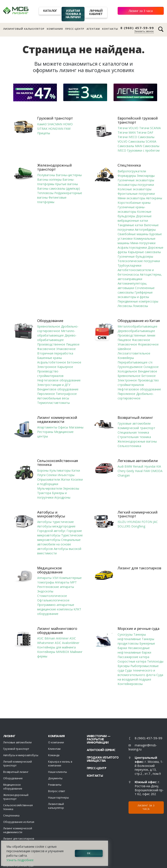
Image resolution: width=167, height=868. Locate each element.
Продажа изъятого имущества (103, 759)
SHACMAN (55, 124)
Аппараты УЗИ (48, 578)
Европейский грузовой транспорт (138, 120)
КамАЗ (42, 124)
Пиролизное (46, 394)
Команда (54, 755)
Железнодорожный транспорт (55, 167)
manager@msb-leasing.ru (143, 747)
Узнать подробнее (20, 860)
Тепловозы (45, 193)
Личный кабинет (96, 12)
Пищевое (73, 344)
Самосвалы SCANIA (142, 141)
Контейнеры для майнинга (56, 647)
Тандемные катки (130, 225)
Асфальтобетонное (52, 362)
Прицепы (44, 133)
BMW (128, 466)
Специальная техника (133, 432)
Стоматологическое (52, 596)
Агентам (93, 29)
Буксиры (124, 666)
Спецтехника (129, 165)
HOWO (68, 124)
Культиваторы (60, 470)
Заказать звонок (144, 31)
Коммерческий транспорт (136, 428)
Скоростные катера (132, 661)
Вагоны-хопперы (49, 179)
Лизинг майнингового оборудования (57, 631)
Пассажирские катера (133, 657)
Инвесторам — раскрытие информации (99, 739)
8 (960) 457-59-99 (137, 28)
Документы (55, 778)
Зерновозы (71, 488)
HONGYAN (56, 129)
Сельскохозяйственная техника (58, 463)
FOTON (147, 522)
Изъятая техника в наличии (73, 14)
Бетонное (74, 362)
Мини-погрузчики (143, 243)
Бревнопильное (49, 326)
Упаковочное (66, 349)
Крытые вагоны (67, 184)
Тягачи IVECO (127, 137)
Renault (138, 466)
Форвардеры (127, 176)
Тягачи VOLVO (128, 128)
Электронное (47, 367)
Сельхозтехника (129, 446)
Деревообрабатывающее (136, 331)
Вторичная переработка (55, 353)
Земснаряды (146, 176)
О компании (56, 742)
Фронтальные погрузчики (136, 194)
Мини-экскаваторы (131, 198)
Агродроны (62, 497)
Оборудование (50, 321)
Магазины (76, 427)
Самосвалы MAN (130, 146)
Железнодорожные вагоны (137, 441)
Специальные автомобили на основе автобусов (59, 544)
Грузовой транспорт (55, 118)
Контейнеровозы (130, 684)
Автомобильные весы (53, 398)
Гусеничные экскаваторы (136, 180)
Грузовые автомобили (134, 423)
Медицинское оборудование (50, 570)
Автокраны (154, 198)
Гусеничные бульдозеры (135, 256)
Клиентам (54, 749)
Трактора (44, 493)
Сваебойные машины (133, 234)
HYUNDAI (134, 522)
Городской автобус (51, 531)
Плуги (41, 475)
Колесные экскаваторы (134, 189)
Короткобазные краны (134, 203)
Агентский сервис (101, 750)
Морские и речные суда (138, 629)
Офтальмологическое (53, 600)
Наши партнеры (58, 798)
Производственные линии (136, 335)
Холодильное (127, 371)
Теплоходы (155, 661)
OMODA (157, 471)
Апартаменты (47, 427)
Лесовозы (125, 306)
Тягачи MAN (127, 132)
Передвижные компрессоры (138, 301)
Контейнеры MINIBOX (53, 652)
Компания (55, 29)
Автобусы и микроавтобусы (51, 514)
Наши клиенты (58, 772)
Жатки (65, 479)
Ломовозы (140, 306)
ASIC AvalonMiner (67, 643)
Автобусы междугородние (56, 526)
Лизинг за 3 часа (141, 11)
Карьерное (65, 367)
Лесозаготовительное (134, 353)
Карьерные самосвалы (144, 252)
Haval (139, 471)
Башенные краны (50, 358)
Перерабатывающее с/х (135, 362)
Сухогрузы (125, 634)
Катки (76, 470)
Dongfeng (138, 526)
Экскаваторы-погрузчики (136, 185)
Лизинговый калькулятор (24, 29)
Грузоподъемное (130, 367)
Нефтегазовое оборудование (59, 380)
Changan (124, 475)
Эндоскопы (45, 591)
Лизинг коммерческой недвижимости (57, 420)
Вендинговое (148, 371)
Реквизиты (55, 785)
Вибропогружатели (132, 171)
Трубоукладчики (129, 265)
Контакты (110, 29)
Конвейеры (126, 358)
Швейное (124, 349)
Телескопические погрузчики (139, 261)
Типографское (66, 394)
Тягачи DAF (145, 132)
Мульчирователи (50, 488)
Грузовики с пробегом (143, 150)
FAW (67, 129)
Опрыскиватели (49, 479)
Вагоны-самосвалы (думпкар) (59, 188)
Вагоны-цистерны (69, 175)
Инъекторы (66, 475)
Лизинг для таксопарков (139, 568)
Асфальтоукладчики (132, 247)
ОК (89, 853)
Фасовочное (46, 349)
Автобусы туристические (55, 522)
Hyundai (150, 466)
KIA (159, 466)
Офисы (63, 427)
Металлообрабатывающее (137, 326)
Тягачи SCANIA (150, 128)
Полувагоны (46, 175)
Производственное (51, 344)
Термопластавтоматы (53, 403)
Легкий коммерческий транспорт (138, 514)
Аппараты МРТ (66, 582)
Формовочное (148, 344)
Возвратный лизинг (135, 418)
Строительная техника (134, 437)
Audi (121, 466)
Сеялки (52, 475)
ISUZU (122, 522)
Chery (122, 471)
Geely (130, 471)
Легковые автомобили (138, 461)
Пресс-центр (75, 29)
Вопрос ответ (57, 791)
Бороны (43, 470)
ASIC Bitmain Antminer (53, 638)
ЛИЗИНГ (9, 736)
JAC (155, 522)
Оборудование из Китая (139, 321)
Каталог (50, 11)
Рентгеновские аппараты (56, 587)
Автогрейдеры (145, 230)
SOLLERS (124, 526)
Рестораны (45, 432)
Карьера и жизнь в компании (60, 764)
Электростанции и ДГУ (54, 385)
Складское (151, 367)
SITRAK (42, 129)
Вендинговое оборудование (58, 389)
